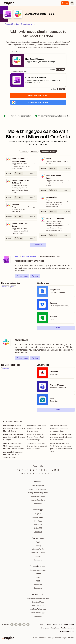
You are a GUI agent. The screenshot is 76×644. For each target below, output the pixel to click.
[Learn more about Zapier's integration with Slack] (6, 343)
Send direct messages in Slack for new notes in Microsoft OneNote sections (14, 447)
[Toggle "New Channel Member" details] (55, 225)
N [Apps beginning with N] (58, 470)
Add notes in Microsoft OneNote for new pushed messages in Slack (60, 429)
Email (38, 577)
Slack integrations (38, 486)
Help (35, 277)
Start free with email (38, 95)
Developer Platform (60, 624)
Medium (38, 556)
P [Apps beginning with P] (25, 474)
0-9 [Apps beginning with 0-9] (19, 470)
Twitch (38, 542)
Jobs (37, 628)
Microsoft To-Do (38, 549)
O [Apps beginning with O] (22, 474)
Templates (55, 628)
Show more (38, 503)
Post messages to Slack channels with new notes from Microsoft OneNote (14, 429)
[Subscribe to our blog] (28, 625)
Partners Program (67, 631)
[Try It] (21, 174)
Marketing (38, 584)
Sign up (65, 3)
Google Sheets (38, 517)
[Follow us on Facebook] (12, 625)
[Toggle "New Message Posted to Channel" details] (21, 187)
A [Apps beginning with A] (22, 470)
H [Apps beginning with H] (42, 470)
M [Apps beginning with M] (55, 470)
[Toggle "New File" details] (21, 209)
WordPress (38, 525)
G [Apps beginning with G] (39, 470)
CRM (38, 581)
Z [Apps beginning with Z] (54, 474)
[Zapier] (8, 3)
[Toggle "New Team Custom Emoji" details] (55, 181)
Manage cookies (55, 638)
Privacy (71, 638)
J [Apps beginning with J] (47, 470)
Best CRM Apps (38, 605)
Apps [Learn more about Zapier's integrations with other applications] (17, 257)
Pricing (43, 624)
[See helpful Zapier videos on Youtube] (24, 625)
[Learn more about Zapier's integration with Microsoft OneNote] (6, 260)
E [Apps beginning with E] (34, 470)
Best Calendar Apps (38, 613)
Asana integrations (38, 500)
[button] (38, 103)
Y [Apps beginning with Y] (51, 474)
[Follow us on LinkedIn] (16, 625)
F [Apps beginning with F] (36, 470)
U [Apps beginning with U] (39, 474)
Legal (65, 638)
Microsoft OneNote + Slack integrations (20, 24)
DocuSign (38, 521)
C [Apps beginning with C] (28, 470)
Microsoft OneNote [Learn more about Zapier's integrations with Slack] (29, 257)
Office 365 (38, 528)
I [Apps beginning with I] (44, 470)
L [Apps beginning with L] (52, 470)
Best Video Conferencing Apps (38, 598)
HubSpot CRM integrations (38, 493)
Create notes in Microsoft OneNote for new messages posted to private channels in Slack (61, 448)
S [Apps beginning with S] (34, 474)
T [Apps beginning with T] (36, 474)
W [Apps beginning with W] (45, 474)
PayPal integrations (38, 496)
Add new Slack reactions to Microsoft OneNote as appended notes (13, 456)
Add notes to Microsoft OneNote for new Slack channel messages (35, 438)
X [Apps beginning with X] (48, 474)
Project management (38, 570)
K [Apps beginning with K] (50, 470)
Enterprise (45, 628)
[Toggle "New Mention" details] (55, 203)
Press (72, 624)
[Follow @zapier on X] (20, 625)
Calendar (38, 574)
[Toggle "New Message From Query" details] (21, 229)
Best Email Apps (38, 602)
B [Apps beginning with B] (25, 470)
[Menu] (72, 3)
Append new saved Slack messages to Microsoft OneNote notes (36, 429)
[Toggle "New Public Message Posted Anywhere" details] (21, 164)
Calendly (38, 546)
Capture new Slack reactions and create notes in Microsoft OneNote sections (61, 438)
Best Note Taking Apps (38, 609)
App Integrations (67, 628)
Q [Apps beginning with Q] (28, 474)
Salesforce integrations (38, 489)
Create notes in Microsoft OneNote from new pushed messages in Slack (37, 447)
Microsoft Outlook (38, 553)
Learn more (22, 277)
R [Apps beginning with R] (31, 474)
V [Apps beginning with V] (42, 474)
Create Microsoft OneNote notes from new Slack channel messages (14, 438)
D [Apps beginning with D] (31, 470)
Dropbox (38, 514)
